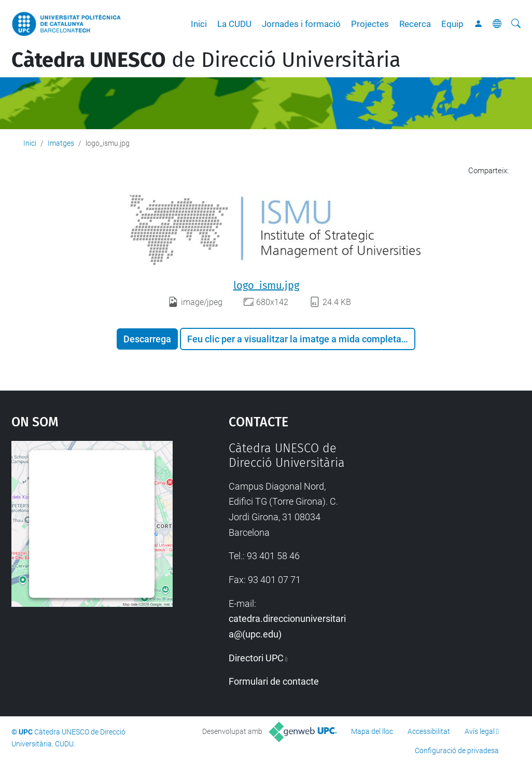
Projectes (370, 24)
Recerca (415, 24)
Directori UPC (256, 658)
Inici (199, 24)
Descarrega (147, 339)
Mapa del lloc (372, 731)
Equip (452, 24)
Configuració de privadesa (457, 751)
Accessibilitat (429, 731)
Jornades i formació (301, 24)
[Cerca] (516, 24)
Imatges (61, 143)
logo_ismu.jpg (266, 285)
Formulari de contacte (274, 681)
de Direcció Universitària (206, 60)
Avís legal (480, 731)
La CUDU (234, 24)
